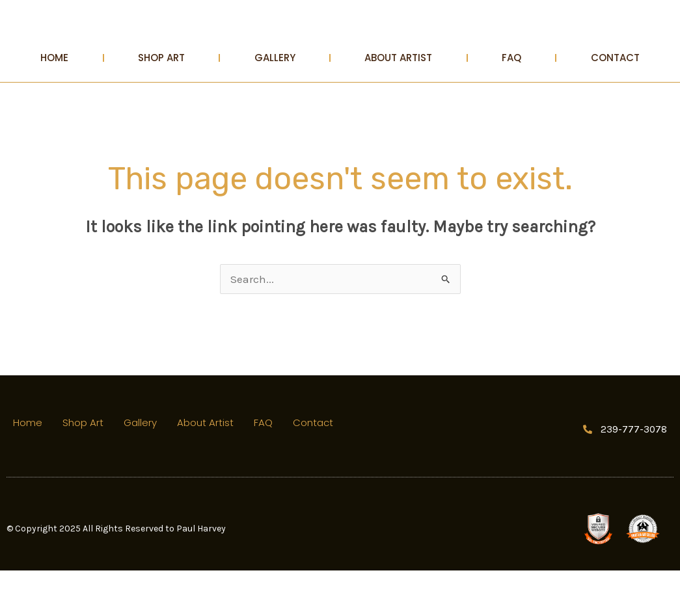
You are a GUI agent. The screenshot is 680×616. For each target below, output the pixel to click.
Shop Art (161, 103)
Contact (615, 103)
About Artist (398, 103)
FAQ (511, 103)
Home (54, 103)
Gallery (275, 103)
